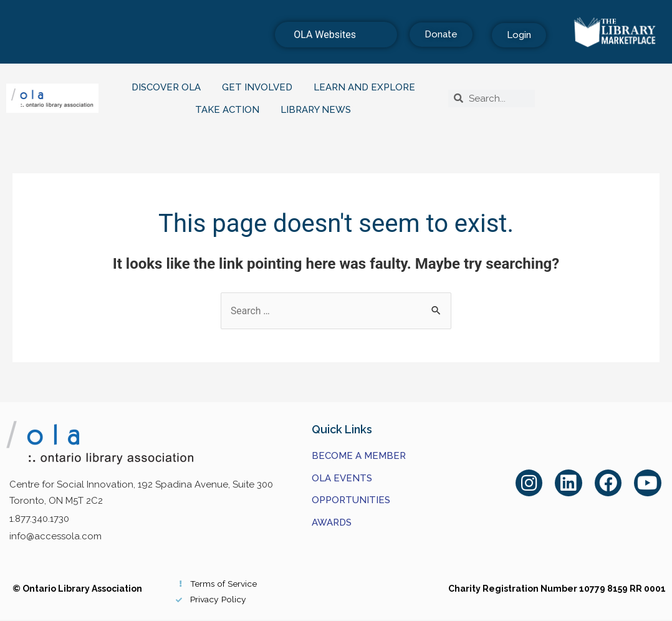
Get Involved (260, 87)
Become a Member (359, 456)
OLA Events (342, 478)
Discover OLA (169, 87)
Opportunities (351, 501)
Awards (332, 522)
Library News (319, 110)
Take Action (230, 110)
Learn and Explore (367, 87)
